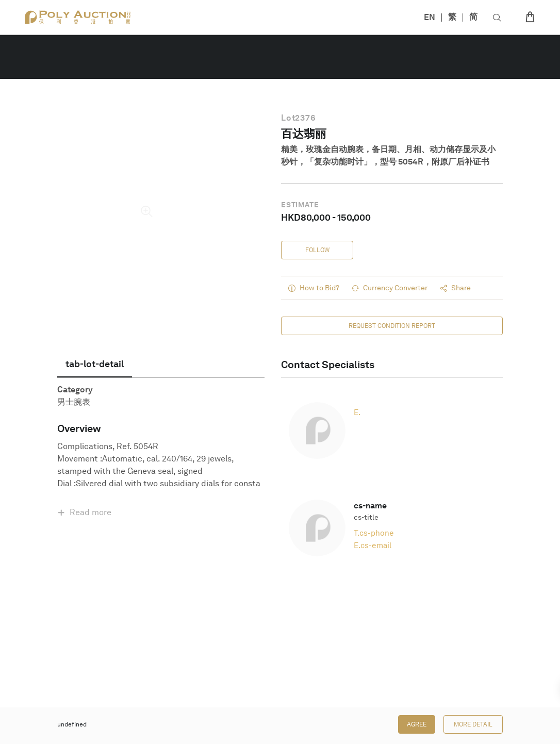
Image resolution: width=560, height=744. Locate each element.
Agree (417, 724)
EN (430, 17)
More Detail (473, 724)
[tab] (95, 364)
